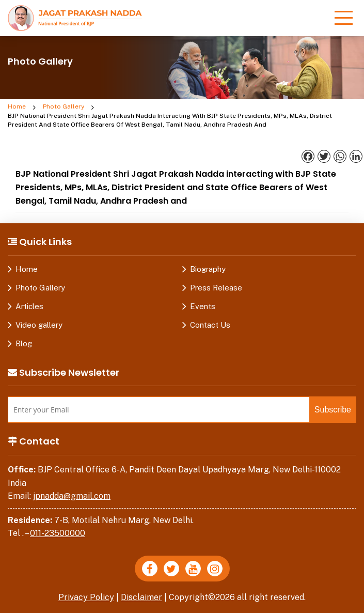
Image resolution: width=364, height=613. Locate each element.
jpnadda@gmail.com (72, 496)
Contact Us (210, 325)
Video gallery (39, 325)
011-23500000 (58, 533)
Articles (29, 306)
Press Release (216, 288)
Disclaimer (141, 597)
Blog (24, 343)
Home (17, 106)
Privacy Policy (86, 597)
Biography (208, 269)
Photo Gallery (64, 106)
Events (203, 306)
